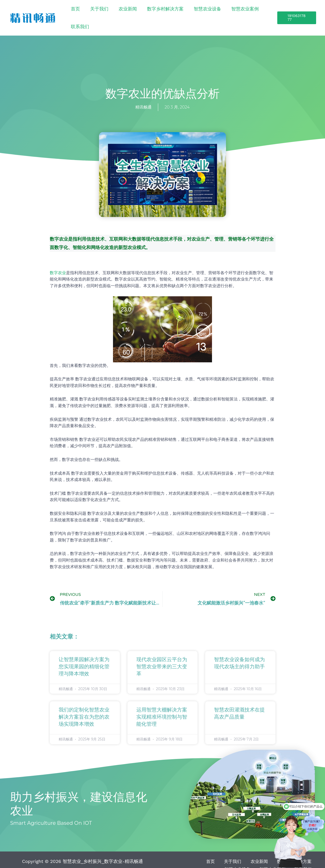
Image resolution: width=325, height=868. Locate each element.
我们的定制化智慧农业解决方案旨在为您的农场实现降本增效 (84, 706)
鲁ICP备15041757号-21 (83, 858)
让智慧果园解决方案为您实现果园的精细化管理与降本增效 (84, 655)
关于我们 (117, 12)
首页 (101, 12)
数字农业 (58, 261)
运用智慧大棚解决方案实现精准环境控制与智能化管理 (162, 706)
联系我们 (258, 12)
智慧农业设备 (203, 12)
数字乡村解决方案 (168, 12)
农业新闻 (138, 12)
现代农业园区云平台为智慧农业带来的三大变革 (162, 655)
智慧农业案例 (233, 12)
